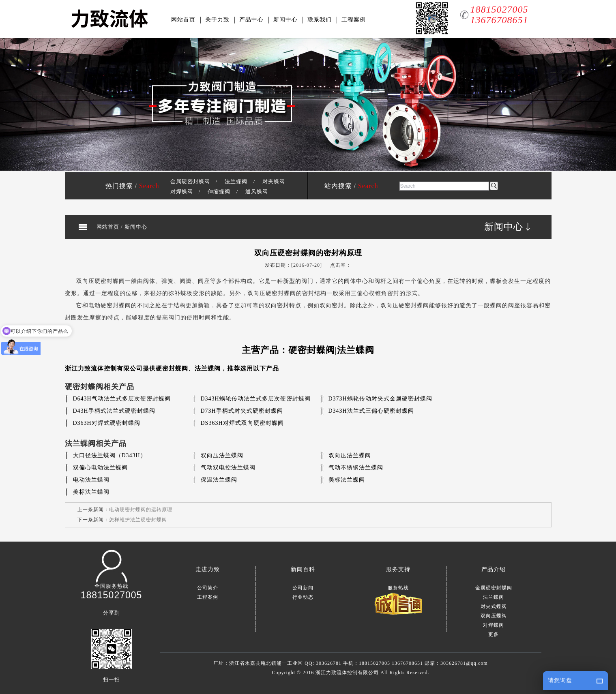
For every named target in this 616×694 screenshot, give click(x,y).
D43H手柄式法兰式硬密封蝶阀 (114, 411)
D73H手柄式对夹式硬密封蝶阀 (242, 411)
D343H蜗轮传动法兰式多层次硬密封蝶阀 (256, 399)
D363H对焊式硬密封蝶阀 (107, 423)
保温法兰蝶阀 (219, 480)
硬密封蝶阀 (172, 368)
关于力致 (217, 20)
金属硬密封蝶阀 (190, 181)
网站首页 (183, 20)
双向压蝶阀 (494, 616)
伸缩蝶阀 (219, 192)
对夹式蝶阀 (494, 606)
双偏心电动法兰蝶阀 (100, 468)
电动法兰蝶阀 (91, 480)
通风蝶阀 (257, 192)
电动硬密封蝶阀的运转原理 (141, 510)
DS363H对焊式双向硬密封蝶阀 (242, 423)
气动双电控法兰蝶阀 (228, 468)
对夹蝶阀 (274, 181)
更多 (494, 634)
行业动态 (303, 597)
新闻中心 (285, 20)
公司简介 (208, 588)
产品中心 (251, 20)
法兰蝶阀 (236, 181)
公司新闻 (303, 588)
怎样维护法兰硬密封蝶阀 (138, 520)
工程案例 (354, 20)
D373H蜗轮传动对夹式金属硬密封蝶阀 (380, 399)
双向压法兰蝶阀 (222, 455)
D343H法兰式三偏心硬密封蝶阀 (371, 411)
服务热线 (398, 588)
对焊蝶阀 (182, 192)
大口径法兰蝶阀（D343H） (110, 455)
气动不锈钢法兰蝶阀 (356, 468)
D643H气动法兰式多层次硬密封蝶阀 (122, 399)
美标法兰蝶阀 (347, 480)
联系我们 (320, 20)
